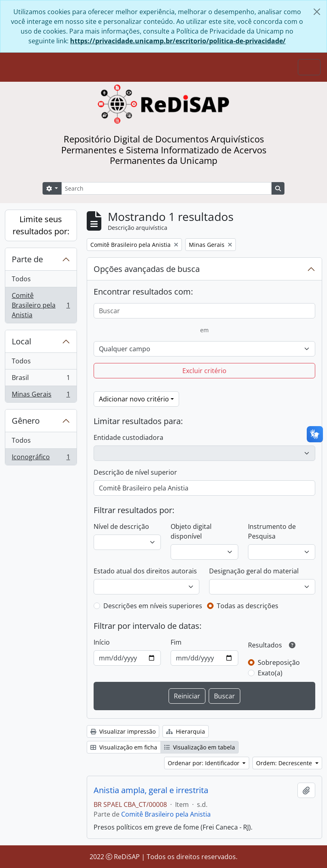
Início (102, 642)
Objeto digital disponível (191, 531)
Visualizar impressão (123, 731)
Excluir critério (204, 371)
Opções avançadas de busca (147, 269)
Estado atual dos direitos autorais (145, 571)
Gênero (26, 421)
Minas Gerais (41, 396)
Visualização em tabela (200, 747)
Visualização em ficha (124, 747)
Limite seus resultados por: (41, 225)
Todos (21, 279)
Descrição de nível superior (135, 472)
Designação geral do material (254, 571)
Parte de (27, 259)
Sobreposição (279, 662)
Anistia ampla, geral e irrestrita (151, 790)
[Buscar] (204, 311)
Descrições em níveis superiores (153, 606)
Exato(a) (270, 673)
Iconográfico (41, 458)
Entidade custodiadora (128, 437)
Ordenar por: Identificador (204, 763)
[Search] (167, 188)
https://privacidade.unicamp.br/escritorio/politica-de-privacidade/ (178, 41)
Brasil (41, 379)
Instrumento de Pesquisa (272, 531)
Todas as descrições (248, 606)
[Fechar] (317, 12)
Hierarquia (186, 731)
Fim (176, 642)
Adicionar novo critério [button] (134, 399)
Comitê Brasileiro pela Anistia (41, 305)
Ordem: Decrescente (285, 763)
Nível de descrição (121, 526)
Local (21, 341)
